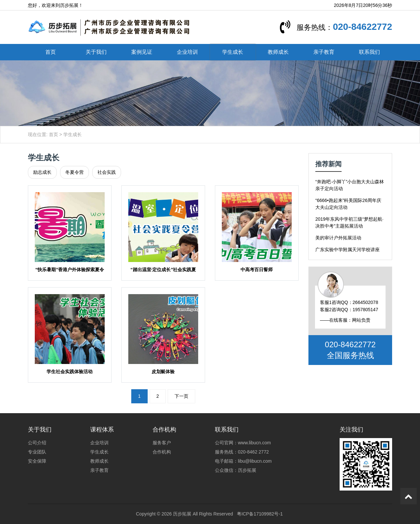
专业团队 (37, 452)
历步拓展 (182, 514)
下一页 (181, 396)
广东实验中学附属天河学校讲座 (347, 250)
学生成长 (233, 52)
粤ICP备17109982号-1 (260, 514)
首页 (51, 52)
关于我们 (96, 52)
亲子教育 (324, 52)
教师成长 (278, 52)
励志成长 (42, 172)
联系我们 (369, 52)
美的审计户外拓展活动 (338, 238)
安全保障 (37, 461)
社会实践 (107, 172)
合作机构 (162, 452)
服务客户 (162, 443)
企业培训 (187, 52)
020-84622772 (362, 27)
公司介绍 (37, 443)
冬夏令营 (74, 172)
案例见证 (142, 52)
